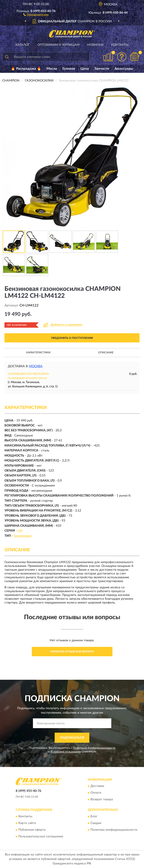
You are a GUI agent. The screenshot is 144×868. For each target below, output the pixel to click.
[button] (36, 14)
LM (20, 531)
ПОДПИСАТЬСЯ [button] (72, 738)
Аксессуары (124, 69)
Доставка (97, 786)
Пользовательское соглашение (41, 837)
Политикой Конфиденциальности (94, 748)
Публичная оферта (32, 830)
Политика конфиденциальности (114, 830)
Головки (69, 69)
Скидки (96, 823)
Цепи (85, 69)
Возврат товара (102, 800)
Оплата (96, 793)
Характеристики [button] (38, 352)
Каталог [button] (23, 45)
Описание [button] (106, 352)
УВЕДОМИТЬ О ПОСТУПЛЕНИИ (72, 338)
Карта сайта (27, 823)
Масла (52, 69)
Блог (94, 816)
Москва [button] (36, 366)
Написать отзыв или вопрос (72, 652)
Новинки (95, 45)
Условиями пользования (66, 752)
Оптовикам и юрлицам (58, 45)
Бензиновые (23, 536)
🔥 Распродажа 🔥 (26, 69)
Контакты (120, 45)
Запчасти (102, 69)
